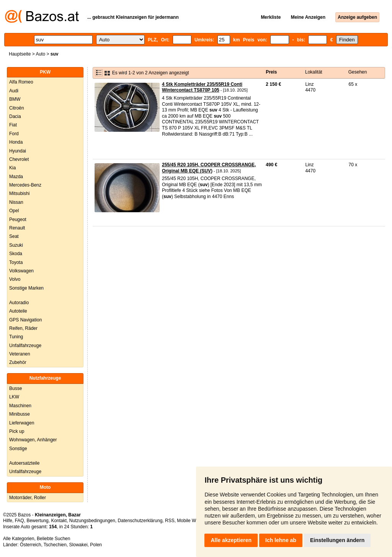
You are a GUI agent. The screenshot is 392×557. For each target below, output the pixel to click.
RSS (170, 521)
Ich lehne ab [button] (281, 540)
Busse (16, 388)
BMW (15, 99)
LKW (14, 397)
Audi (14, 91)
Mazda (16, 177)
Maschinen (20, 406)
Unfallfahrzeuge (25, 346)
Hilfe (8, 521)
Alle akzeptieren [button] (231, 540)
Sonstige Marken (26, 288)
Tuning (16, 337)
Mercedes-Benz (25, 185)
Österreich (30, 545)
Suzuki (16, 245)
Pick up (17, 431)
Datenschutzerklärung (140, 521)
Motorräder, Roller (28, 498)
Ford (14, 134)
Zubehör (18, 362)
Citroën (17, 108)
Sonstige (18, 449)
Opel (14, 211)
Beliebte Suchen (53, 539)
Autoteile (18, 311)
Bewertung (37, 521)
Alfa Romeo (21, 82)
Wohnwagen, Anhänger (33, 440)
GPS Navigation (25, 320)
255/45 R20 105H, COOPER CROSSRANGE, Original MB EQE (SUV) (209, 168)
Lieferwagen (22, 423)
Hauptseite (20, 54)
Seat (14, 236)
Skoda (16, 254)
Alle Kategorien (19, 539)
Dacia (15, 116)
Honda (16, 142)
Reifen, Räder (23, 328)
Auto (40, 54)
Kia (12, 168)
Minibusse (20, 414)
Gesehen (358, 72)
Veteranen (20, 354)
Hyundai (18, 151)
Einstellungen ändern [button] (337, 540)
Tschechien (55, 545)
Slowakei (78, 545)
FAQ (20, 521)
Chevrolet (19, 159)
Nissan (16, 202)
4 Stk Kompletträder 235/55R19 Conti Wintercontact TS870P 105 (202, 87)
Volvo (15, 279)
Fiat (13, 125)
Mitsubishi (19, 193)
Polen (96, 545)
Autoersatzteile (24, 463)
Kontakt (59, 521)
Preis (271, 72)
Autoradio (19, 303)
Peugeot (18, 220)
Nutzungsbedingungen (92, 521)
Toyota (16, 262)
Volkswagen (21, 271)
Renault (17, 228)
